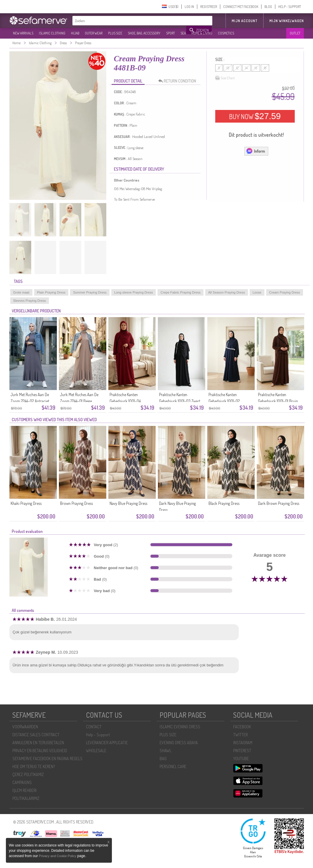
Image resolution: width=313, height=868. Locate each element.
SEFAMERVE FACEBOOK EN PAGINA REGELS (47, 759)
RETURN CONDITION (179, 81)
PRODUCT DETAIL (128, 81)
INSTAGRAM (243, 743)
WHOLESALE (96, 751)
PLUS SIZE (115, 33)
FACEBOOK (242, 727)
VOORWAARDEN (25, 727)
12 (237, 68)
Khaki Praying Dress (26, 503)
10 (228, 68)
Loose (257, 292)
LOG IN (189, 7)
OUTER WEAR (94, 33)
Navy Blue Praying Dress (128, 503)
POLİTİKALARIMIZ (26, 798)
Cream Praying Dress (285, 292)
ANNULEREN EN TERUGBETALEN (38, 743)
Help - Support (98, 735)
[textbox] (130, 21)
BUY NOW (255, 116)
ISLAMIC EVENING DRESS (180, 727)
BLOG (268, 7)
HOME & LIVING (202, 33)
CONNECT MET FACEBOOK (241, 7)
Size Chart (225, 78)
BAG (163, 759)
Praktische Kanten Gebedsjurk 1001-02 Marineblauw (224, 401)
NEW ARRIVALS (23, 33)
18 (265, 68)
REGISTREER (209, 7)
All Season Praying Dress (227, 292)
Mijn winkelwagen (287, 21)
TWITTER (240, 735)
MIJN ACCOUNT (245, 21)
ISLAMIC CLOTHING (52, 33)
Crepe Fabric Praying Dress (180, 292)
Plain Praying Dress (51, 292)
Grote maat (21, 292)
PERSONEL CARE (173, 766)
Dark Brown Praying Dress (279, 503)
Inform (255, 151)
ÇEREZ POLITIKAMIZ (28, 774)
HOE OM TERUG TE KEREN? (34, 766)
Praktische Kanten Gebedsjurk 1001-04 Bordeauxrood (125, 401)
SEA (183, 33)
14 (246, 68)
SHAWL (165, 751)
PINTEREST (242, 751)
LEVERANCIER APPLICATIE (107, 743)
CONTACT (94, 727)
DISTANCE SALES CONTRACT (36, 735)
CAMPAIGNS (22, 782)
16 (256, 68)
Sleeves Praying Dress (30, 301)
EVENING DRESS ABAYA (179, 743)
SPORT (170, 33)
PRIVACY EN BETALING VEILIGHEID (40, 751)
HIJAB (75, 33)
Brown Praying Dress (76, 503)
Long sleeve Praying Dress (134, 292)
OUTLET (295, 33)
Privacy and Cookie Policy (58, 856)
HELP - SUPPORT (290, 7)
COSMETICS (226, 33)
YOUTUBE (241, 759)
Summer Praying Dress (90, 292)
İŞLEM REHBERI (24, 790)
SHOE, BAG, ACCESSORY (144, 33)
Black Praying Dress (224, 503)
